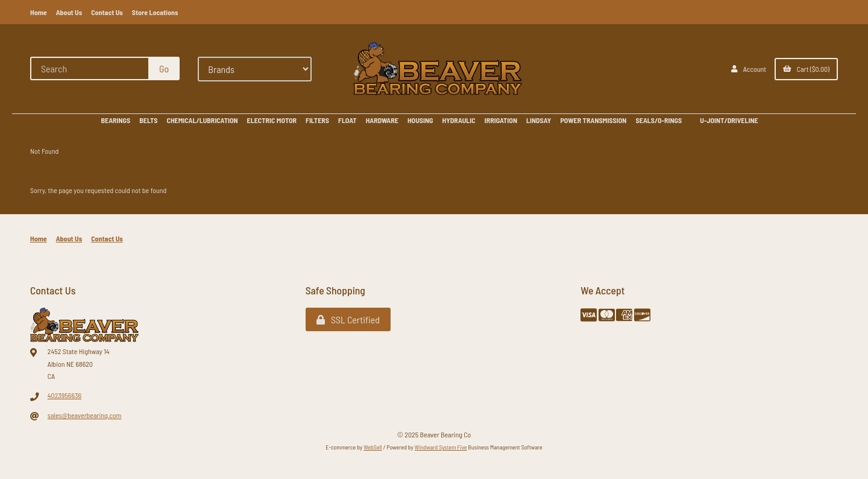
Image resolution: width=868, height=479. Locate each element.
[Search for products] (90, 68)
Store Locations (155, 12)
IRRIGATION (501, 120)
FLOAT (348, 120)
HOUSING (420, 120)
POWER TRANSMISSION (593, 120)
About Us (69, 12)
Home (39, 12)
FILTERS (317, 120)
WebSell (373, 447)
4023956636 (64, 395)
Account (749, 69)
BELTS (148, 120)
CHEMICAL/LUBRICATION (203, 120)
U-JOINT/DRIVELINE (729, 120)
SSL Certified (348, 319)
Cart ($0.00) (806, 69)
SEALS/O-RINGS (659, 120)
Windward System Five (441, 447)
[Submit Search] (164, 68)
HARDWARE (382, 120)
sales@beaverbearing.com (85, 415)
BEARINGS (115, 120)
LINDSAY (539, 120)
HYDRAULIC (459, 120)
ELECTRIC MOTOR (272, 120)
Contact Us (107, 12)
